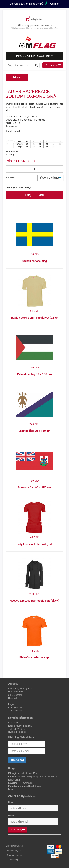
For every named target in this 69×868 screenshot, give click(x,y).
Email (11, 816)
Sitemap (10, 855)
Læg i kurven (34, 195)
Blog (10, 789)
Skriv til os (13, 723)
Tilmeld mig (17, 760)
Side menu (53, 65)
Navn (11, 802)
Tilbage (17, 77)
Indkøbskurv (34, 19)
